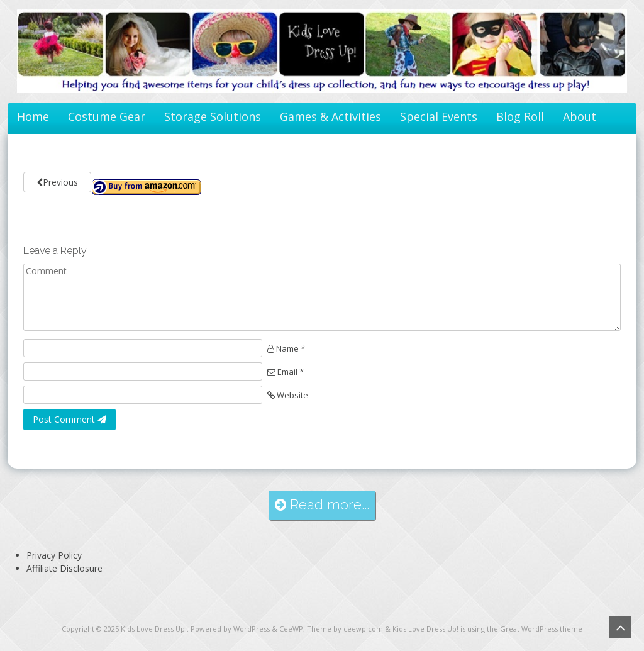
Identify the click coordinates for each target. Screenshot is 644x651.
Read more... (322, 505)
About (580, 116)
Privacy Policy (54, 555)
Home (33, 116)
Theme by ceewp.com (345, 629)
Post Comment (69, 419)
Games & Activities (330, 116)
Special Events (439, 116)
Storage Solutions (213, 116)
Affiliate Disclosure (64, 568)
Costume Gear (107, 116)
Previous (57, 182)
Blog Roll (520, 116)
